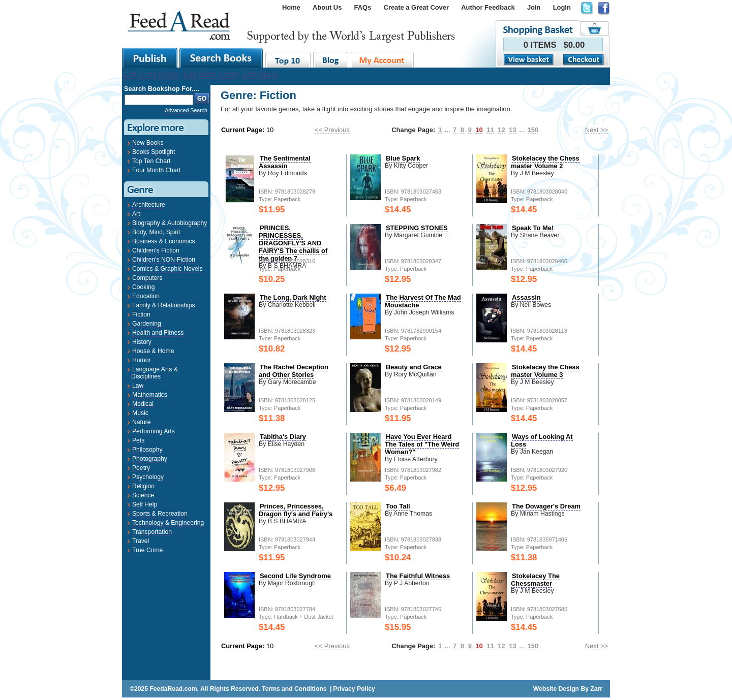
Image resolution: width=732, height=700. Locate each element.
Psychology (148, 477)
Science (143, 495)
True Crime (147, 550)
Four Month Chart (156, 170)
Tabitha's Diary (283, 437)
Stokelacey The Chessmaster (535, 580)
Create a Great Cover (416, 7)
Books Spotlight (154, 152)
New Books (148, 143)
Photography (150, 459)
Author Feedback (488, 7)
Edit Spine (261, 74)
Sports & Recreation (160, 514)
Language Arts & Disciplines (155, 373)
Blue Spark (403, 158)
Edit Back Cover (211, 74)
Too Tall (398, 506)
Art (136, 214)
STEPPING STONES (417, 228)
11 (490, 130)
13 (512, 130)
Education (146, 296)
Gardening (147, 324)
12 (501, 130)
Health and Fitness (158, 333)
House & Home (153, 351)
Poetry (141, 468)
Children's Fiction (156, 250)
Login (562, 7)
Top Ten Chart (151, 161)
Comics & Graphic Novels (167, 269)
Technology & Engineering (168, 523)
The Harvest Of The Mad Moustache (423, 301)
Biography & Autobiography (170, 223)
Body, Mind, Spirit (156, 232)
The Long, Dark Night (293, 297)
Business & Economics (164, 241)
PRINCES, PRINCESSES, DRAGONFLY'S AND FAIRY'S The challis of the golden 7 (293, 243)
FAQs (363, 7)
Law (138, 386)
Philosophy (147, 450)
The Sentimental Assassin (285, 162)
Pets (138, 440)
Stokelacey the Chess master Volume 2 (545, 162)
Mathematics (150, 395)
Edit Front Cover (151, 74)
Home (291, 7)
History (142, 342)
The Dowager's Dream (546, 506)
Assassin (526, 297)
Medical (143, 404)
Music (140, 413)
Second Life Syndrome (295, 576)
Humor (141, 360)
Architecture (149, 205)
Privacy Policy (354, 689)
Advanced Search (186, 110)
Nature (142, 422)
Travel (141, 541)
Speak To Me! (533, 228)
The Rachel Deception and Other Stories (294, 371)
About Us (327, 7)
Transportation (152, 532)
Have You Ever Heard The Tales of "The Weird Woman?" (422, 444)
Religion (143, 486)
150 (533, 130)
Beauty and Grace (414, 367)
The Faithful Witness (418, 576)
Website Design (556, 689)
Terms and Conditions (294, 689)
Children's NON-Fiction (164, 260)
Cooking (144, 287)
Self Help (145, 504)
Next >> (597, 130)
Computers (147, 278)
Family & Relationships (164, 305)
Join (534, 7)
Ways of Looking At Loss (542, 440)
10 (479, 130)
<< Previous (332, 130)
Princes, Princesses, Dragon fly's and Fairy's (296, 510)
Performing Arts (154, 431)
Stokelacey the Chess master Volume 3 (545, 371)
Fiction (141, 314)
